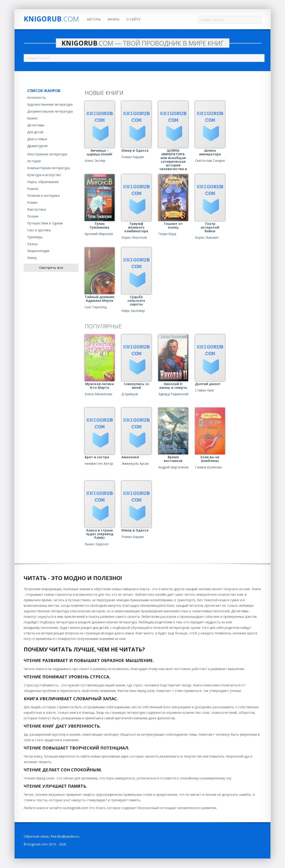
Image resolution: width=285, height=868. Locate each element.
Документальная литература (50, 111)
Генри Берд (167, 234)
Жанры (114, 19)
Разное (33, 189)
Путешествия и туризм (45, 223)
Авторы (94, 19)
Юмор (32, 258)
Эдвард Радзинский (173, 394)
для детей (101, 628)
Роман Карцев (133, 157)
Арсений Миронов (99, 234)
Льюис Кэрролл (97, 544)
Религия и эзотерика (43, 196)
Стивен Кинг (205, 390)
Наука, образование (43, 182)
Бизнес (33, 118)
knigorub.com (78, 808)
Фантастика (36, 209)
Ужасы (32, 244)
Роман (32, 202)
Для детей (35, 132)
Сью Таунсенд (96, 307)
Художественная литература (50, 104)
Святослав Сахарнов (211, 161)
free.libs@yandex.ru (65, 836)
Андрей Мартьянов (173, 467)
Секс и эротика (39, 230)
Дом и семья (37, 139)
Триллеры (35, 237)
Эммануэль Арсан (135, 464)
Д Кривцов (130, 394)
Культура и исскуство (44, 175)
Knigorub (51, 19)
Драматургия (37, 146)
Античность (36, 97)
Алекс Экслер (95, 161)
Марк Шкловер (133, 311)
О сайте (133, 19)
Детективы (36, 125)
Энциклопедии (38, 251)
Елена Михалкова (98, 394)
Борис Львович (207, 238)
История (34, 161)
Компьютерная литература (49, 168)
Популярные (103, 326)
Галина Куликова (208, 467)
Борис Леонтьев (134, 238)
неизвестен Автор (99, 464)
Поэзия (33, 216)
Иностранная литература (47, 154)
